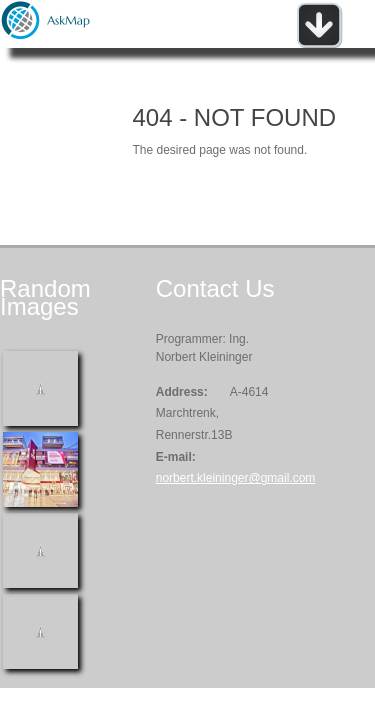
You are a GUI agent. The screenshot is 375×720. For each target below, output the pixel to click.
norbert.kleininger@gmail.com (236, 478)
